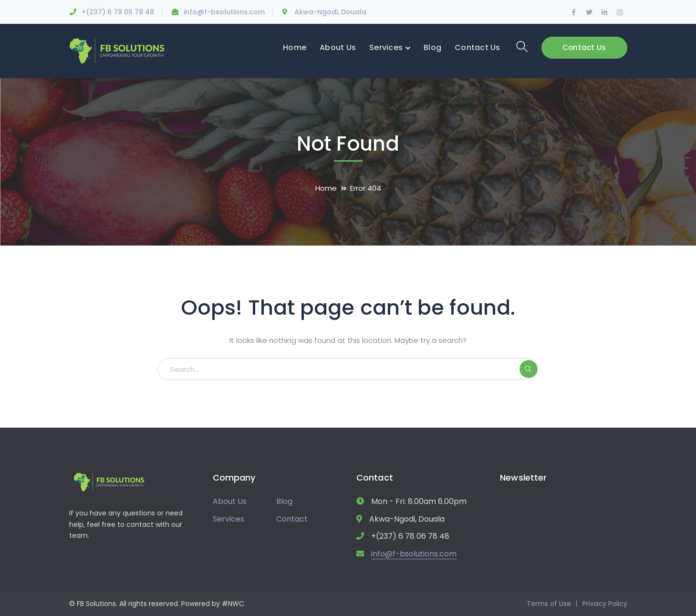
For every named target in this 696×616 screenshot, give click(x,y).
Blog (284, 501)
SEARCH (529, 369)
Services (229, 519)
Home (326, 188)
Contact (292, 519)
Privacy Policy (605, 604)
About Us (230, 501)
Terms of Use (549, 604)
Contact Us (584, 47)
